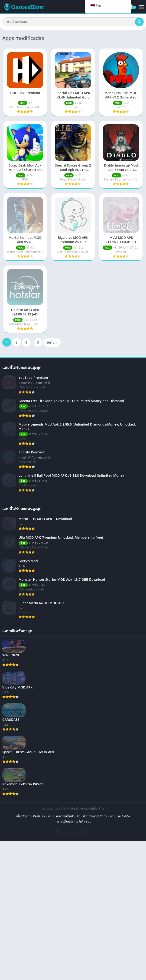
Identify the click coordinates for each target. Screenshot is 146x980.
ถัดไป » (52, 342)
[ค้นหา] (73, 22)
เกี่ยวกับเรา (23, 816)
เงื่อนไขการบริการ (95, 816)
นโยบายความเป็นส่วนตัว (64, 816)
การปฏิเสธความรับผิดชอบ (74, 821)
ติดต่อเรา (39, 816)
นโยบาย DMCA (120, 816)
